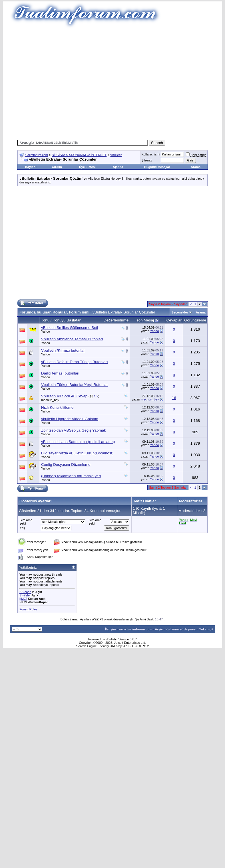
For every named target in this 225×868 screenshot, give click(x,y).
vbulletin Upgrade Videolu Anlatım (70, 419)
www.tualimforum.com (135, 629)
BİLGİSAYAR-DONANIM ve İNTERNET (79, 155)
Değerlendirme (116, 320)
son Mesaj (145, 320)
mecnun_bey (50, 400)
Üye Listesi (87, 167)
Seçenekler (180, 312)
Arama (196, 167)
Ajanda (118, 167)
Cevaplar (174, 320)
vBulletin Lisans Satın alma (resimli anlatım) (78, 442)
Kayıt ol (31, 167)
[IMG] (23, 599)
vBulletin (116, 155)
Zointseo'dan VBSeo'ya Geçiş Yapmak (74, 430)
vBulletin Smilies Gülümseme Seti (70, 328)
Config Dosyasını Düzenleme (66, 465)
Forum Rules (28, 609)
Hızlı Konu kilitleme (57, 407)
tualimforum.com (36, 155)
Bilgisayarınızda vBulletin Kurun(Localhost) (77, 453)
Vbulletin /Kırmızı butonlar (63, 350)
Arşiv (159, 629)
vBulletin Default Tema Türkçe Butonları (75, 362)
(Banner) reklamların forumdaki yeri (71, 476)
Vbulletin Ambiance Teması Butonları (72, 339)
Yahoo (46, 331)
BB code (25, 592)
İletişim (111, 629)
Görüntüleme (195, 320)
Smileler (25, 595)
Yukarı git (206, 629)
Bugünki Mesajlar (157, 167)
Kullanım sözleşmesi (181, 629)
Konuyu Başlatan (67, 320)
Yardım (57, 167)
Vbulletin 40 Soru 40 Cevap (64, 396)
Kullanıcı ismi (151, 154)
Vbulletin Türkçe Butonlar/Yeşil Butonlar (74, 385)
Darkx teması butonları (60, 373)
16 (174, 398)
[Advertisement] (104, 82)
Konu (45, 320)
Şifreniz (147, 160)
